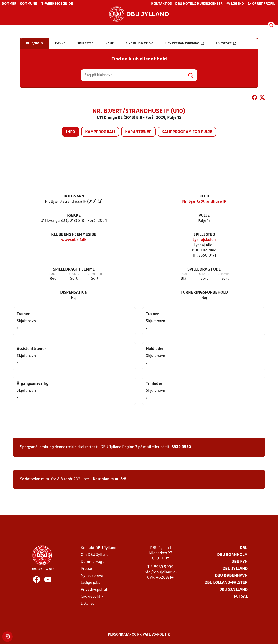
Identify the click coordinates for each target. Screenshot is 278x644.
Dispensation (74, 293)
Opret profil (261, 4)
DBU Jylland (235, 569)
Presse (86, 569)
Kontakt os (161, 4)
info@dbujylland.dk (161, 572)
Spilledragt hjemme (74, 270)
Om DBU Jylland (95, 555)
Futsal (241, 597)
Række (74, 216)
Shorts (74, 274)
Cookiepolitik (92, 597)
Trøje (53, 274)
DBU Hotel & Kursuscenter (199, 4)
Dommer (9, 4)
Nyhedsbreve (92, 576)
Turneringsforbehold (204, 293)
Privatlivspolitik (94, 590)
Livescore (226, 43)
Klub (204, 197)
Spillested (204, 235)
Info (71, 132)
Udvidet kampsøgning (185, 43)
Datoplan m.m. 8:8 (109, 479)
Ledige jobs (90, 583)
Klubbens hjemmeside (74, 235)
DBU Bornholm (232, 555)
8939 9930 (181, 447)
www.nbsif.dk (74, 240)
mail (147, 447)
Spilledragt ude (204, 270)
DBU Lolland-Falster (226, 583)
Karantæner (138, 132)
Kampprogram (100, 132)
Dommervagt (92, 562)
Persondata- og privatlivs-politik (139, 635)
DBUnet (87, 604)
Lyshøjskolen (204, 240)
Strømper (95, 274)
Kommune (28, 4)
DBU (244, 548)
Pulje (204, 216)
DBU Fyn (240, 562)
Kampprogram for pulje (187, 132)
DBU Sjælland (233, 590)
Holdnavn (74, 197)
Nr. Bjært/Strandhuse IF (204, 202)
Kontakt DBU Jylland (98, 548)
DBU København (231, 576)
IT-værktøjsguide (57, 4)
